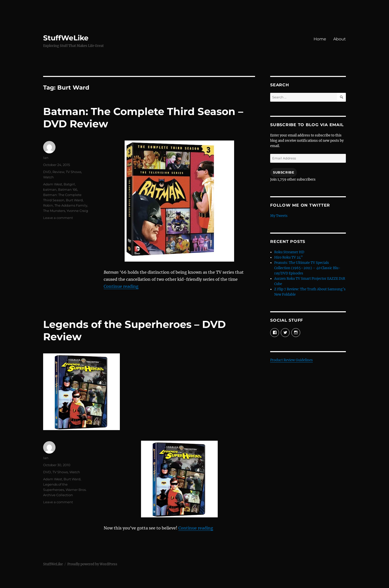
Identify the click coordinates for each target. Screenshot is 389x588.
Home (320, 39)
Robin (48, 205)
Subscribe (284, 172)
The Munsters (54, 211)
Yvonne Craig (77, 211)
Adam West (53, 184)
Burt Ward (74, 200)
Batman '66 (68, 189)
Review (58, 172)
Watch (48, 177)
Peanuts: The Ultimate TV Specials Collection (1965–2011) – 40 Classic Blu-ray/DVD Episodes (307, 268)
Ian (46, 158)
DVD (47, 172)
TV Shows (74, 172)
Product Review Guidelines (291, 360)
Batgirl (69, 184)
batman (50, 189)
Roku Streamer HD (289, 252)
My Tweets (279, 216)
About (340, 39)
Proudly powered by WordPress (92, 564)
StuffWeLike (66, 38)
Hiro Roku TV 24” (288, 257)
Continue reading (121, 286)
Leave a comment (58, 218)
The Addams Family (71, 205)
